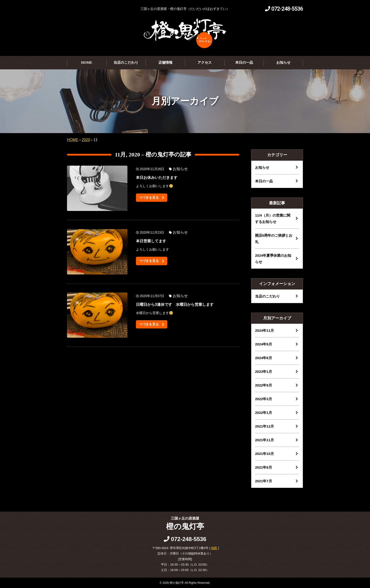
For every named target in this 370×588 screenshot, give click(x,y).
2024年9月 (264, 344)
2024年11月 (265, 330)
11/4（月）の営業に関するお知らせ (273, 218)
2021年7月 (264, 481)
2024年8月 (264, 358)
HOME (87, 63)
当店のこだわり (126, 63)
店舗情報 (165, 63)
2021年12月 (265, 426)
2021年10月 (265, 454)
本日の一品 (244, 63)
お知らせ (283, 63)
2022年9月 (264, 385)
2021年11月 (265, 440)
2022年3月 (264, 399)
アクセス (205, 63)
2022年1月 (264, 413)
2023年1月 (264, 372)
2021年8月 (264, 467)
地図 (214, 548)
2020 (86, 140)
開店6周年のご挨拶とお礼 (274, 239)
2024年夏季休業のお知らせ (273, 259)
